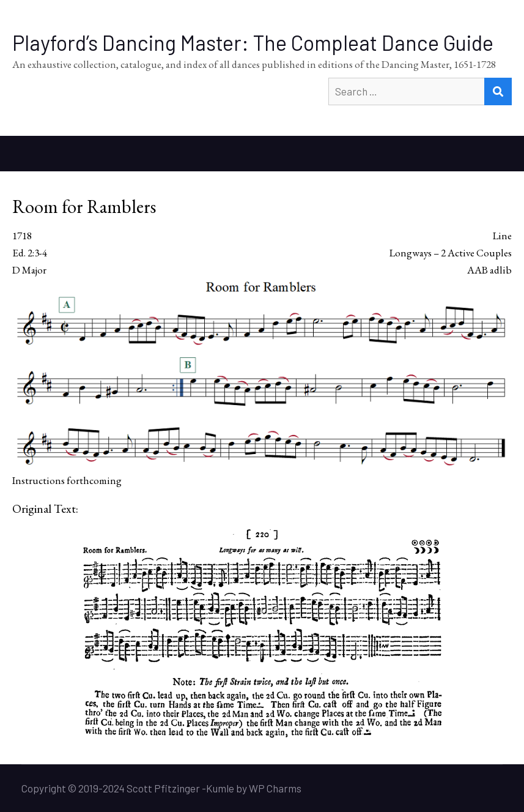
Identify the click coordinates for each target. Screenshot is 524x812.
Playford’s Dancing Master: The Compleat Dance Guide (253, 43)
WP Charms (275, 788)
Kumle (220, 788)
